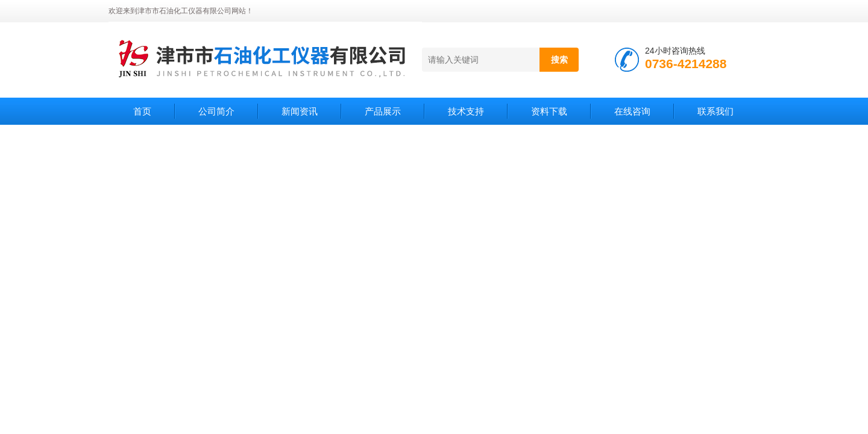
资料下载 (549, 111)
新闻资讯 (300, 111)
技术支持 (466, 111)
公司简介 (216, 111)
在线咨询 (632, 111)
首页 (142, 111)
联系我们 (715, 111)
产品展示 (383, 111)
